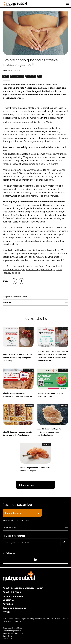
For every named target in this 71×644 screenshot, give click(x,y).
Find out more (10, 527)
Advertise (8, 604)
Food (40, 76)
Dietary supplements (17, 76)
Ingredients (29, 328)
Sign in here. (25, 520)
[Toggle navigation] (67, 4)
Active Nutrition (31, 76)
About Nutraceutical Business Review (23, 588)
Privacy (6, 612)
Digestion (6, 76)
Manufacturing (63, 328)
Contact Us (9, 600)
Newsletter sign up (13, 596)
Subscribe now (26, 485)
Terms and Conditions (14, 608)
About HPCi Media (12, 592)
